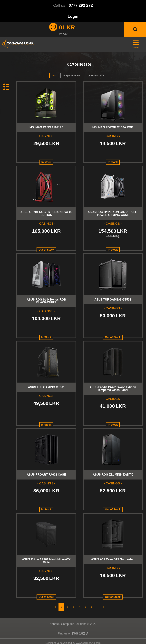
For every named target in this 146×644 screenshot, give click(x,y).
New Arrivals (98, 76)
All (54, 76)
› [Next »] (104, 607)
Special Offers (73, 76)
